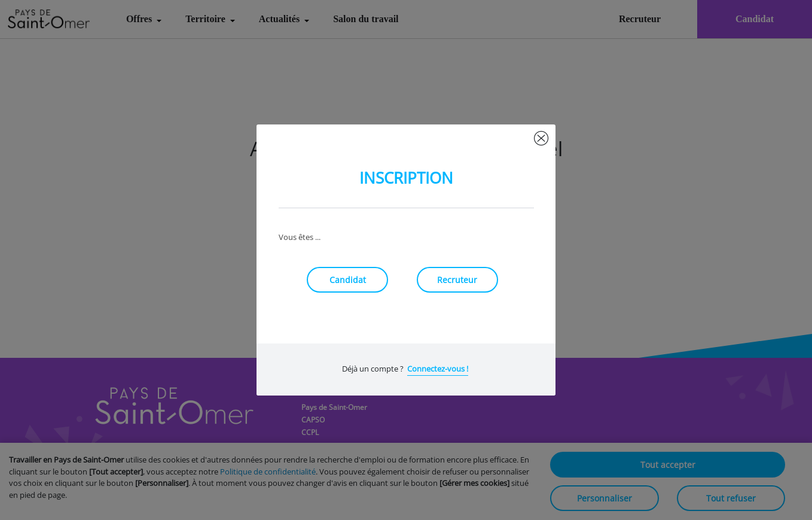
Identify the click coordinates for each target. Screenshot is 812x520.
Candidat (348, 280)
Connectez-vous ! (438, 369)
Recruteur (457, 280)
